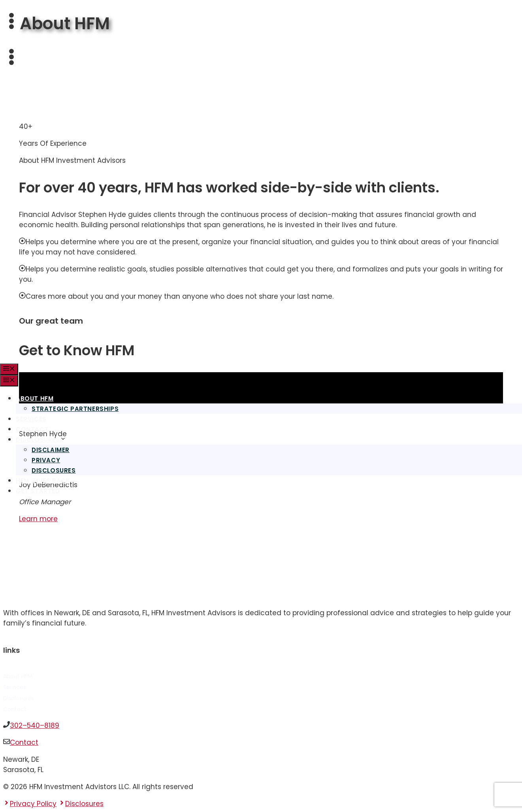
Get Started (38, 491)
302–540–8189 (35, 725)
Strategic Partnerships (75, 409)
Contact (32, 429)
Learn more (38, 519)
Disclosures (41, 440)
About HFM (38, 398)
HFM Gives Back (43, 481)
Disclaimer (51, 450)
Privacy (46, 460)
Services (31, 419)
